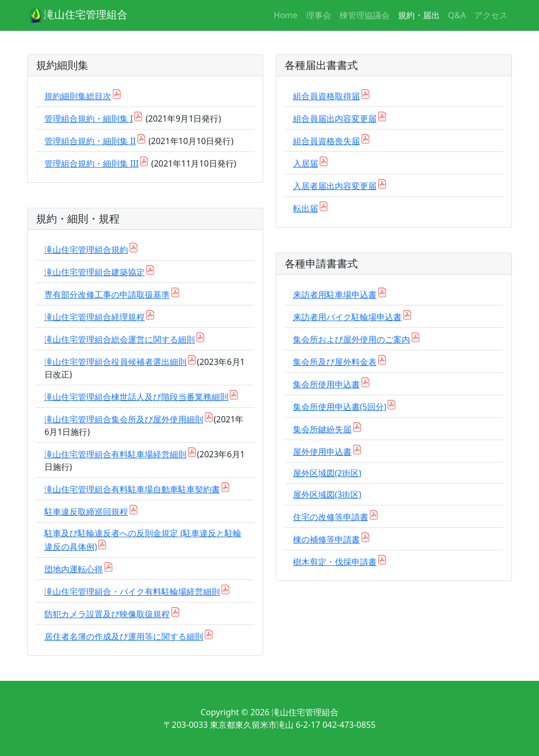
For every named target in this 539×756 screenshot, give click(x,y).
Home (286, 15)
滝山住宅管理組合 (77, 16)
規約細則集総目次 (78, 96)
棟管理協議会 (365, 15)
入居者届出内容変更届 (335, 186)
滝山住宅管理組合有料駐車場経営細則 (115, 454)
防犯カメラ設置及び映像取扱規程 (107, 614)
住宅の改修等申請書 (331, 517)
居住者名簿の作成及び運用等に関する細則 (124, 636)
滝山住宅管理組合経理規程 (95, 317)
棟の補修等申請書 (326, 539)
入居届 (306, 163)
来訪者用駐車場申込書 (335, 294)
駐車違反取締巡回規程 (86, 512)
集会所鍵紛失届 (322, 429)
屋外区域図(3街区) (327, 494)
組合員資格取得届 (326, 96)
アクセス (491, 15)
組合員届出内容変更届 (335, 119)
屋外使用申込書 (322, 452)
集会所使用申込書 (326, 384)
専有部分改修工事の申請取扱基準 (107, 294)
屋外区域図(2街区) (327, 473)
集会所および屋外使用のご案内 (351, 339)
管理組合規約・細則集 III (91, 163)
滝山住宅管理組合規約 (86, 250)
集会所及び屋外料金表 (335, 362)
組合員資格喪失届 (326, 141)
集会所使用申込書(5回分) (340, 407)
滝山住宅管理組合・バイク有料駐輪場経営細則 (132, 592)
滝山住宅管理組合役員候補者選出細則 (115, 362)
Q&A (457, 15)
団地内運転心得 (74, 569)
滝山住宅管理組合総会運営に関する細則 (120, 339)
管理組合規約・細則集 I (89, 119)
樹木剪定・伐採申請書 (335, 562)
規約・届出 (419, 15)
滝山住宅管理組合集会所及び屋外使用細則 (124, 419)
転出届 (306, 208)
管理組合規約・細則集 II (90, 141)
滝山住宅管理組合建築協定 (95, 272)
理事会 (319, 15)
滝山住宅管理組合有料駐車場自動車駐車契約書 (132, 489)
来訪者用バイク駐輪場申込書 (347, 317)
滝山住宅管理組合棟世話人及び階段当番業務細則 (136, 397)
